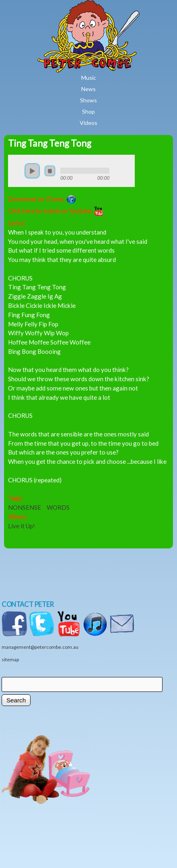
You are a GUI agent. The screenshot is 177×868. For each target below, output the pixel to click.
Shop (88, 111)
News (88, 89)
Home (112, 6)
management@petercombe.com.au (40, 647)
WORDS (58, 507)
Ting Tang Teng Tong (50, 143)
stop (50, 171)
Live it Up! (22, 526)
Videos (88, 123)
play (32, 171)
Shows (88, 100)
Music (89, 78)
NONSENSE (25, 507)
